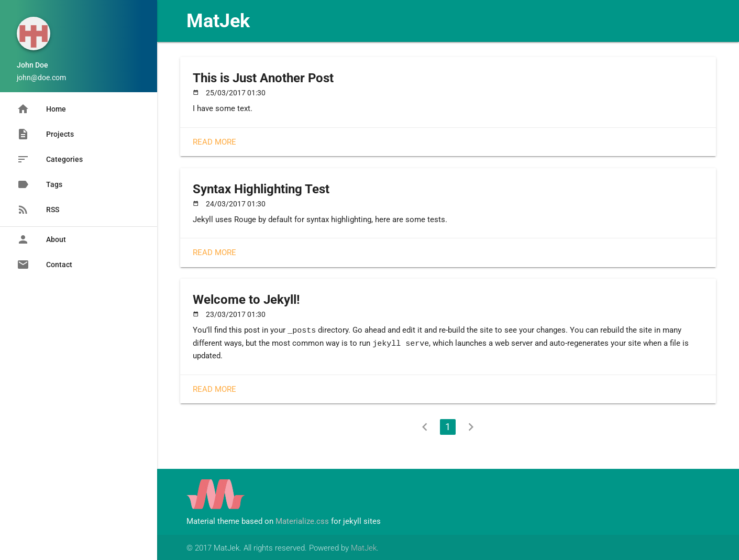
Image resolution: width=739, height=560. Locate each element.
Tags (40, 184)
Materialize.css (302, 520)
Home (41, 109)
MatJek (218, 21)
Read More (214, 142)
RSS (38, 210)
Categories (50, 159)
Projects (45, 134)
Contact (45, 265)
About (41, 239)
